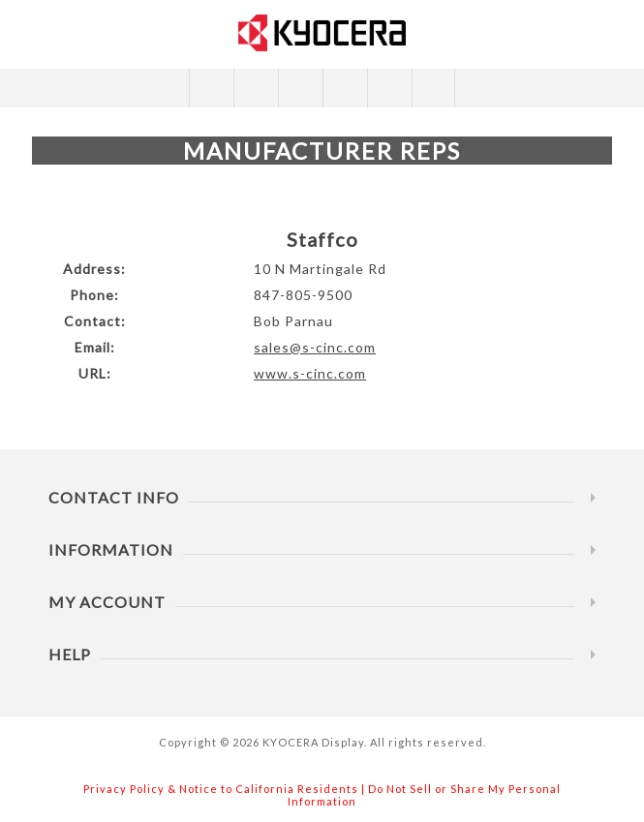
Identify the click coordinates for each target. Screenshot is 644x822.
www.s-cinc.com (310, 373)
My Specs (389, 88)
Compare (255, 88)
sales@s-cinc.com (315, 347)
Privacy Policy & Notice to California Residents (221, 789)
